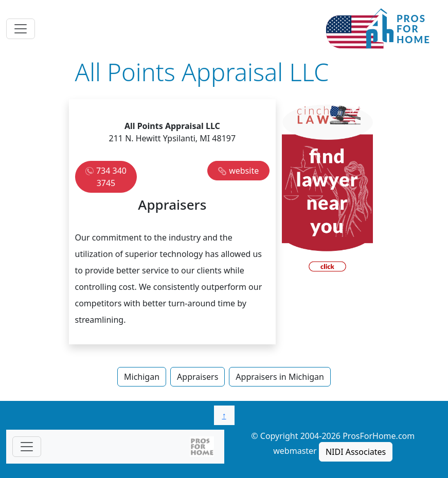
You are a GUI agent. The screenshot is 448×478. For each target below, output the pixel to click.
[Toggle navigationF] (27, 447)
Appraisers (198, 377)
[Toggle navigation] (21, 29)
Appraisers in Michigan (280, 377)
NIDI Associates (356, 452)
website (244, 171)
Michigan (142, 377)
